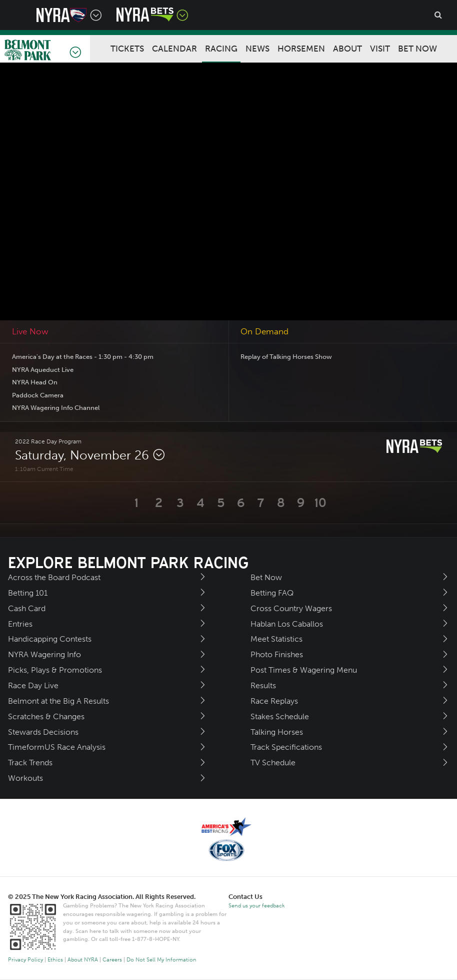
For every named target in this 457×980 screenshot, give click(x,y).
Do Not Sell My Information (161, 960)
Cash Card (27, 608)
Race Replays (274, 701)
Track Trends (30, 763)
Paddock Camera (38, 395)
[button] (137, 503)
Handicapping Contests (50, 639)
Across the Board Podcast (54, 577)
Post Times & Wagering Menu (304, 670)
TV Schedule (273, 763)
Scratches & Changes (46, 716)
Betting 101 (28, 593)
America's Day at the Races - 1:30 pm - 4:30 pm (83, 357)
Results (263, 685)
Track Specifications (286, 747)
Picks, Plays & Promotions (55, 670)
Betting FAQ (272, 593)
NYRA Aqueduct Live (43, 370)
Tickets (127, 49)
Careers (112, 960)
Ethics (55, 960)
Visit (380, 49)
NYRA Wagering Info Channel (56, 408)
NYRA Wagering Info (44, 654)
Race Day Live (33, 685)
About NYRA (83, 960)
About (347, 49)
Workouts (25, 778)
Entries (20, 624)
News (257, 49)
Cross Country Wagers (291, 608)
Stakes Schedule (280, 716)
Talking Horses (277, 732)
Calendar (174, 49)
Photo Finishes (277, 654)
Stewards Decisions (43, 732)
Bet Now (417, 49)
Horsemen (301, 49)
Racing (221, 49)
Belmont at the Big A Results (58, 701)
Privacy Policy (25, 960)
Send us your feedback (257, 906)
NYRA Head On (35, 382)
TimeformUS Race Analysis (57, 747)
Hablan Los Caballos (287, 624)
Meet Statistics (276, 639)
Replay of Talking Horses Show (286, 357)
